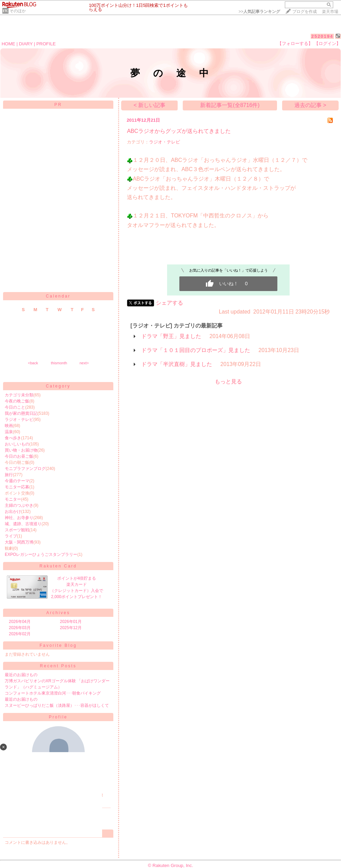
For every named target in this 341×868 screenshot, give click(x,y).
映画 (9, 426)
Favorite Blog (58, 645)
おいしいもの (17, 444)
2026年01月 (71, 622)
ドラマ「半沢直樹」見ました (177, 364)
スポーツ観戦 (17, 530)
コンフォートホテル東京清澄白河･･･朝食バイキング (53, 693)
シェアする (169, 303)
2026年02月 (20, 634)
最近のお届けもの (21, 675)
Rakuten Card (58, 566)
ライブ (11, 536)
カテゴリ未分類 (19, 395)
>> (259, 12)
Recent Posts (58, 666)
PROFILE (46, 44)
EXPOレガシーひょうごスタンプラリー (41, 554)
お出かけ (13, 512)
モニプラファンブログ (25, 469)
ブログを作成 (305, 12)
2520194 (322, 36)
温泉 (9, 432)
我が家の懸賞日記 (21, 413)
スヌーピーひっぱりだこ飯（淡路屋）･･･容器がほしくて (57, 705)
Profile (58, 717)
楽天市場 (330, 12)
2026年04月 (20, 622)
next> (84, 363)
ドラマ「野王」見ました (171, 336)
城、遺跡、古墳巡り (23, 524)
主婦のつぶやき (19, 505)
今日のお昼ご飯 (19, 456)
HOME (9, 44)
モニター (13, 499)
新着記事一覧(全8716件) (230, 105)
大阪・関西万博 (19, 542)
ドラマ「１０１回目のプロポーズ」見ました (196, 350)
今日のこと (15, 407)
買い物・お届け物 (21, 450)
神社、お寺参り (19, 518)
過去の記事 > (310, 105)
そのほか (18, 11)
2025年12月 (71, 628)
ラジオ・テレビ (19, 420)
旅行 (9, 475)
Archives (58, 613)
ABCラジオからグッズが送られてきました (179, 131)
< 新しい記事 (149, 105)
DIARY (26, 44)
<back (33, 363)
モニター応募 (17, 487)
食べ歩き (13, 438)
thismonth (59, 363)
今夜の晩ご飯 (17, 401)
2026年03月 (20, 628)
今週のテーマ (17, 481)
